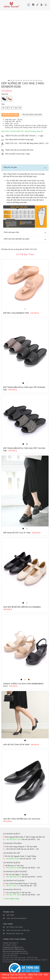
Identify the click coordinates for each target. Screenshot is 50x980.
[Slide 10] (31, 80)
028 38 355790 (8, 949)
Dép (3, 131)
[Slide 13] (39, 80)
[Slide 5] (19, 80)
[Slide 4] (16, 80)
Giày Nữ (40, 131)
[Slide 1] (9, 80)
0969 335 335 (19, 949)
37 (12, 108)
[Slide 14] (41, 80)
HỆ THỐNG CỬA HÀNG (15, 927)
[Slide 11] (34, 80)
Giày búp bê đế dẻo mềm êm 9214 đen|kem (22, 607)
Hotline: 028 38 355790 (14, 975)
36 (7, 108)
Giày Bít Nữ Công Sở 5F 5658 (16, 745)
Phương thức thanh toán (15, 934)
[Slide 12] (36, 80)
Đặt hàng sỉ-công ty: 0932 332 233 (25, 976)
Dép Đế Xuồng (30, 131)
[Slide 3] (14, 80)
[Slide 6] (21, 80)
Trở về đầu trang (11, 899)
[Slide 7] (24, 80)
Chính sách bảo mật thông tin (17, 918)
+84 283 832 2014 (14, 839)
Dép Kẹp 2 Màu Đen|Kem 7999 (16, 313)
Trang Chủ (9, 912)
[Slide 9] (29, 80)
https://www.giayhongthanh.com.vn (15, 951)
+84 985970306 (13, 859)
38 (16, 108)
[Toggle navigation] (29, 5)
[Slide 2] (11, 80)
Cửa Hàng (8, 924)
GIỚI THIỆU (10, 915)
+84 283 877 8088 (14, 868)
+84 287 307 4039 (14, 895)
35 (3, 108)
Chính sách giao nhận (14, 939)
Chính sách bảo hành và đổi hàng (18, 930)
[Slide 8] (26, 80)
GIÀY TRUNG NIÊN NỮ (15, 131)
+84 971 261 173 (13, 886)
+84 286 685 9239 (14, 877)
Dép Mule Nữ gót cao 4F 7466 (17, 533)
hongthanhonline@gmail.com (13, 947)
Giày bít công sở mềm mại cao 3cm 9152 (22, 819)
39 (20, 108)
